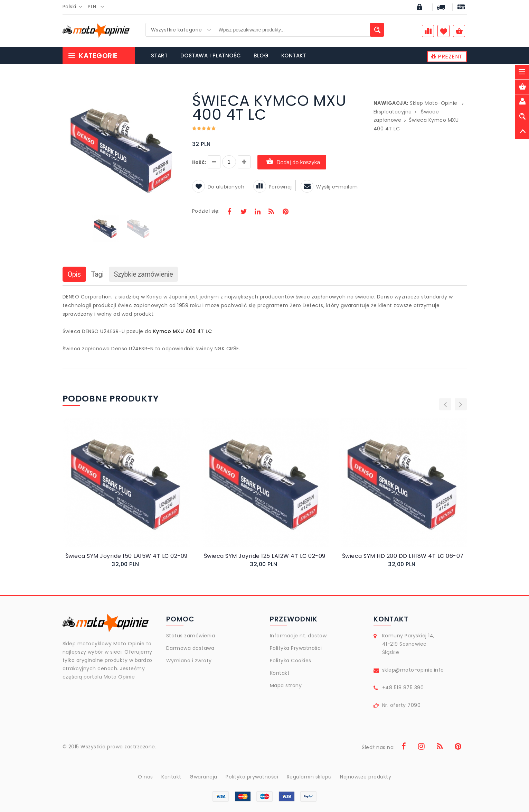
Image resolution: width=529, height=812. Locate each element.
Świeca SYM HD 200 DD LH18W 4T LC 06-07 (403, 556)
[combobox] (74, 7)
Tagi (97, 274)
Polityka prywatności (252, 777)
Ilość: (199, 162)
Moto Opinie (119, 677)
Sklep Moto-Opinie (434, 103)
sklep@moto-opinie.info (413, 670)
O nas (145, 777)
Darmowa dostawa (190, 648)
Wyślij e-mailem (329, 187)
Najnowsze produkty (366, 777)
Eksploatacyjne (393, 112)
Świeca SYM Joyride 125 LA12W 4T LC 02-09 (265, 556)
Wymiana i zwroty (189, 661)
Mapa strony (286, 685)
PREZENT (447, 57)
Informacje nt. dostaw (298, 636)
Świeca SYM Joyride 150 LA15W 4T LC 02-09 (126, 556)
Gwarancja (204, 777)
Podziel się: (206, 211)
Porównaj (273, 187)
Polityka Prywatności (296, 648)
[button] (176, 95)
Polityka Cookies (291, 661)
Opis (74, 274)
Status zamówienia (191, 636)
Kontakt (280, 673)
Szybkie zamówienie (144, 274)
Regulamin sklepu (309, 777)
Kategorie (93, 56)
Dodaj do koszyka (292, 162)
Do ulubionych (218, 187)
